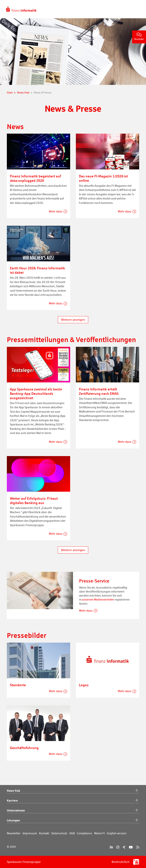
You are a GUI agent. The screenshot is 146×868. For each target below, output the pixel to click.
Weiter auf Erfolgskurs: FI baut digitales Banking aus (34, 501)
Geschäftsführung (24, 748)
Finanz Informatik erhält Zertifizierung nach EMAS (99, 391)
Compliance (84, 833)
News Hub (73, 791)
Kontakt (139, 37)
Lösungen (73, 820)
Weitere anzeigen (73, 320)
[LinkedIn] (111, 847)
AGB (72, 833)
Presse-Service (94, 581)
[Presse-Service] (40, 590)
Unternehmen (73, 811)
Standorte (18, 685)
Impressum (30, 833)
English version (117, 833)
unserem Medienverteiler (98, 600)
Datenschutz (59, 833)
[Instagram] (118, 847)
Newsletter (14, 833)
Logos (84, 685)
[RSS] (138, 847)
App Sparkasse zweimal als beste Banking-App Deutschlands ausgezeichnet (36, 393)
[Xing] (124, 847)
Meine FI (99, 833)
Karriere (73, 801)
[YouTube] (131, 847)
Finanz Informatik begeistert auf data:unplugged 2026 (35, 178)
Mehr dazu (56, 211)
